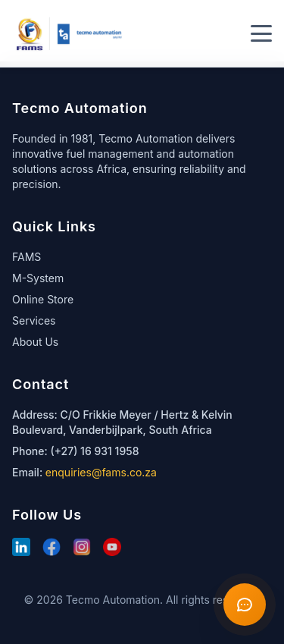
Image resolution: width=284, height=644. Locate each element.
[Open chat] (245, 605)
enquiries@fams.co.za (101, 472)
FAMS (27, 257)
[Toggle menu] (261, 33)
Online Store (43, 299)
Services (34, 320)
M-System (38, 278)
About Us (35, 342)
